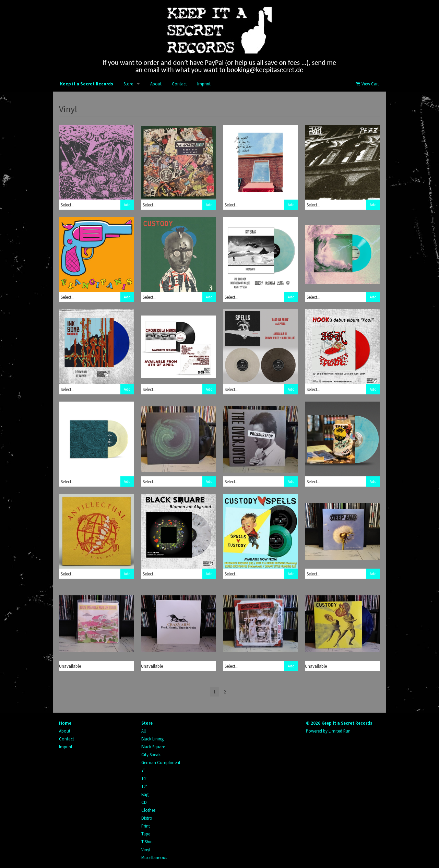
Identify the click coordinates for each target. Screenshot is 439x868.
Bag (145, 794)
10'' (144, 778)
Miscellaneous (154, 857)
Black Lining (152, 739)
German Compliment (161, 762)
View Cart (367, 84)
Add (127, 205)
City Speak (151, 754)
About (156, 84)
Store (128, 84)
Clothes (148, 810)
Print (146, 826)
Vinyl (146, 849)
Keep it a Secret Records (87, 84)
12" (144, 786)
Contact (179, 84)
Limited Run (340, 731)
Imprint (204, 84)
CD (144, 802)
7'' (143, 770)
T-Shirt (147, 842)
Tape (146, 834)
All (144, 731)
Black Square (153, 747)
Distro (147, 818)
